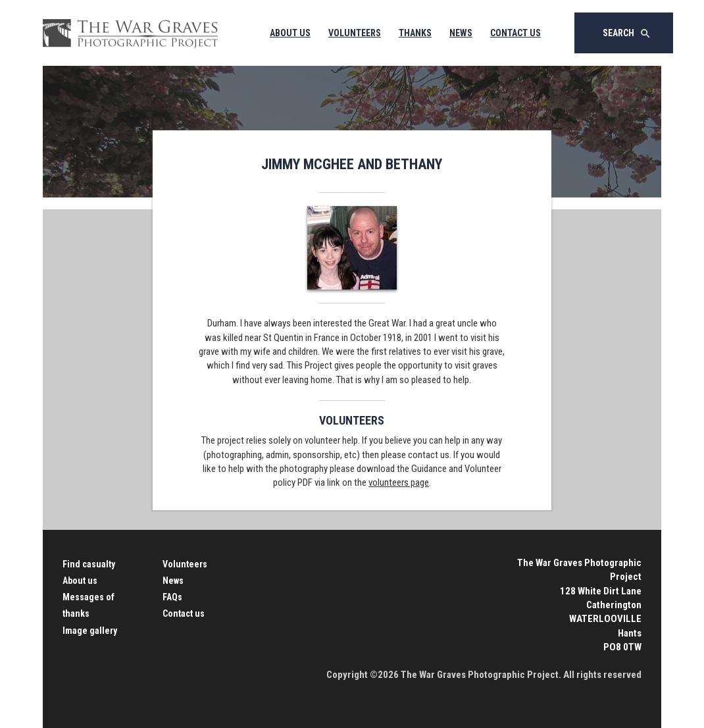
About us (80, 581)
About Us (290, 33)
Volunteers (355, 33)
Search (627, 34)
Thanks (415, 33)
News (461, 33)
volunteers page (399, 482)
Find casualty (89, 564)
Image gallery (90, 631)
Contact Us (515, 33)
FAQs (172, 597)
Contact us (184, 613)
